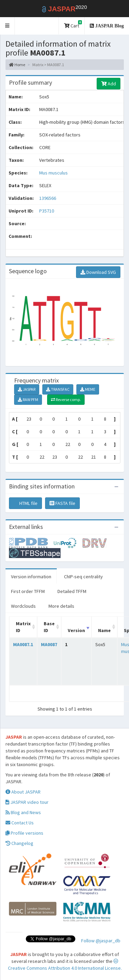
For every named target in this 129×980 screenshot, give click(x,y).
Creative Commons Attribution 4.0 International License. (65, 965)
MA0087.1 (23, 644)
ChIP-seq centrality (83, 577)
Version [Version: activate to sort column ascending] (76, 630)
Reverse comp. (66, 400)
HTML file (25, 503)
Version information (31, 577)
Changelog (19, 843)
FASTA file (62, 503)
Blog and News (23, 812)
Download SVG (98, 272)
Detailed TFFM (72, 591)
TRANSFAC (58, 389)
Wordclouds (23, 606)
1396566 (48, 198)
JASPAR (27, 389)
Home (17, 65)
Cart (73, 25)
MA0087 (49, 644)
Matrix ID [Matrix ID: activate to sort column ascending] (23, 627)
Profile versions (24, 833)
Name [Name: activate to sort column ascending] (104, 630)
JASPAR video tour (27, 802)
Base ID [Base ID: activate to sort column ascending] (49, 627)
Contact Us (20, 823)
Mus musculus (53, 173)
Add (109, 84)
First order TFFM (28, 591)
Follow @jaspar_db (101, 941)
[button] (7, 26)
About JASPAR (23, 792)
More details (61, 606)
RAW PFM (28, 400)
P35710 (47, 211)
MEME (88, 389)
